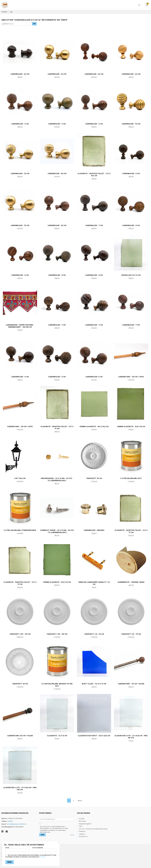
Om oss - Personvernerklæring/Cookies (93, 829)
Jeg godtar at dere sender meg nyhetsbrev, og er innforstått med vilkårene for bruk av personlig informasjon (54, 829)
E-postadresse (44, 849)
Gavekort (82, 831)
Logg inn (82, 834)
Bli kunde (82, 821)
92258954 (10, 821)
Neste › (80, 801)
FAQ (81, 826)
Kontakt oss (83, 836)
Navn (17, 849)
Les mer (72, 835)
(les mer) (42, 857)
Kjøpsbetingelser (85, 824)
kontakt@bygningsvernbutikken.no (17, 824)
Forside (82, 819)
